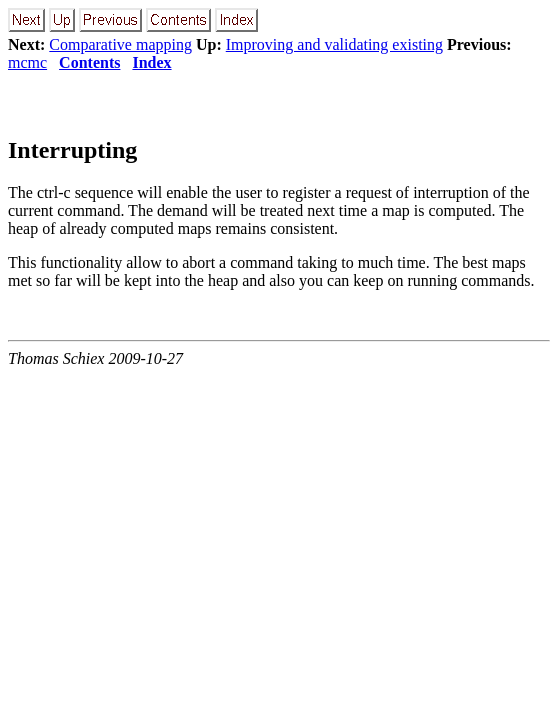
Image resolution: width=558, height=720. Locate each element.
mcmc (27, 62)
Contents (89, 62)
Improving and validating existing (334, 44)
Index (151, 62)
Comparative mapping (120, 44)
